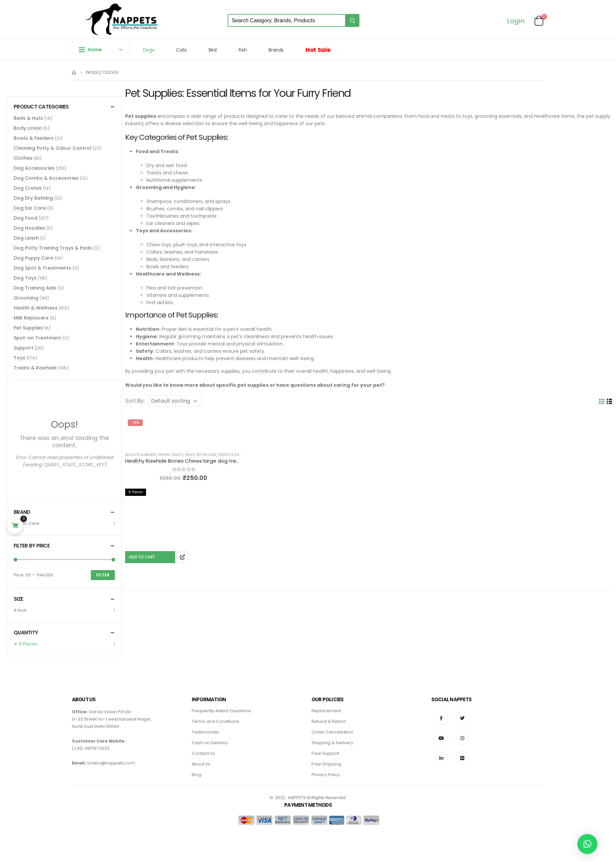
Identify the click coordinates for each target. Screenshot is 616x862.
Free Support (325, 753)
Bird (213, 50)
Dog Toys (25, 278)
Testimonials (205, 732)
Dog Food (25, 218)
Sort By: (135, 401)
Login (516, 21)
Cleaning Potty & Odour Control (52, 148)
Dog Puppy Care (33, 258)
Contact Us (203, 753)
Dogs (149, 50)
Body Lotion (28, 128)
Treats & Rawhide (234, 455)
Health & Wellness (36, 308)
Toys (19, 358)
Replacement (326, 711)
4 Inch (20, 610)
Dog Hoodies (29, 228)
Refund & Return (329, 721)
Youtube (441, 738)
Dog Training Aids (35, 288)
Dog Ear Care (30, 208)
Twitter (462, 718)
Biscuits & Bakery (141, 455)
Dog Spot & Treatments (42, 268)
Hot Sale (318, 50)
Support (23, 348)
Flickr (462, 758)
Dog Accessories (34, 168)
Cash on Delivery (210, 743)
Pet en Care (206, 455)
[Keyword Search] (287, 20)
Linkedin (441, 758)
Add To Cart (142, 557)
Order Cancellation (332, 732)
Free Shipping (326, 764)
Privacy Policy (326, 775)
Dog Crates (28, 188)
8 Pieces (28, 644)
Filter (103, 575)
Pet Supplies (28, 328)
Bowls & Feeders (34, 138)
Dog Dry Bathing (33, 198)
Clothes (23, 158)
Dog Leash (26, 238)
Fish (243, 50)
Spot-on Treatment (37, 338)
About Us (201, 764)
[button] (587, 844)
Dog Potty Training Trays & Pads (53, 248)
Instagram (462, 738)
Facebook (441, 718)
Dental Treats (171, 455)
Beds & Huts (28, 118)
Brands (276, 50)
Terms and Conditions (215, 721)
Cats (181, 50)
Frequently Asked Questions (221, 711)
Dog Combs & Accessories (46, 178)
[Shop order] (175, 401)
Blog (197, 775)
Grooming (26, 298)
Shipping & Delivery (332, 743)
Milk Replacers (31, 318)
